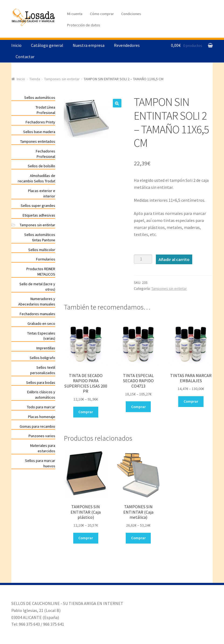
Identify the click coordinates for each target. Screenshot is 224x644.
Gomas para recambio (37, 426)
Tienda (35, 79)
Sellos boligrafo (42, 358)
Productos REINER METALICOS (41, 271)
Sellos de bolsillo (41, 166)
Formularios (46, 259)
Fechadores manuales (37, 314)
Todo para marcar (41, 407)
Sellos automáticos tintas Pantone (40, 237)
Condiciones (131, 14)
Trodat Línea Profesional (45, 110)
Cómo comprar (102, 14)
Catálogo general (47, 45)
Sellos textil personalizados (43, 370)
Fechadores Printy (40, 122)
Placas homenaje (42, 417)
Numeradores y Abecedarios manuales (37, 301)
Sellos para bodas (41, 382)
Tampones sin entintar (62, 79)
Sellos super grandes (38, 206)
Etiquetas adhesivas (39, 215)
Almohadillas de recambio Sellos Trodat (36, 178)
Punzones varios (42, 436)
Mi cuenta (75, 14)
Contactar (25, 57)
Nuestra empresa (89, 45)
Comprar (86, 412)
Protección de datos (84, 25)
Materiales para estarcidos (43, 448)
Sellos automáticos (40, 98)
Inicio (16, 45)
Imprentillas (46, 348)
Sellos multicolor (42, 250)
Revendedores (127, 45)
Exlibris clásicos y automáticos (41, 395)
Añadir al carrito (174, 259)
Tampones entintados (38, 141)
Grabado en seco (41, 323)
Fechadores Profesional (45, 154)
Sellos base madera (39, 132)
